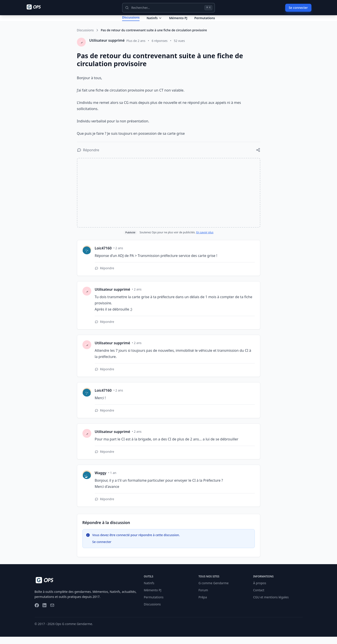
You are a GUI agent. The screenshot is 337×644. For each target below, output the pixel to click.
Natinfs (149, 590)
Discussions (85, 37)
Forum (203, 597)
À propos (260, 590)
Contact (259, 597)
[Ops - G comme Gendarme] (37, 7)
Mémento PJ (178, 22)
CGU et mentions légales (271, 604)
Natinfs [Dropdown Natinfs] (154, 22)
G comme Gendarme (214, 590)
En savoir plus (205, 240)
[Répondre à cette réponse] (104, 275)
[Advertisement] (169, 200)
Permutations (205, 22)
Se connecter (298, 8)
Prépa (203, 604)
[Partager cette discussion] (258, 157)
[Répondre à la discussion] (88, 157)
